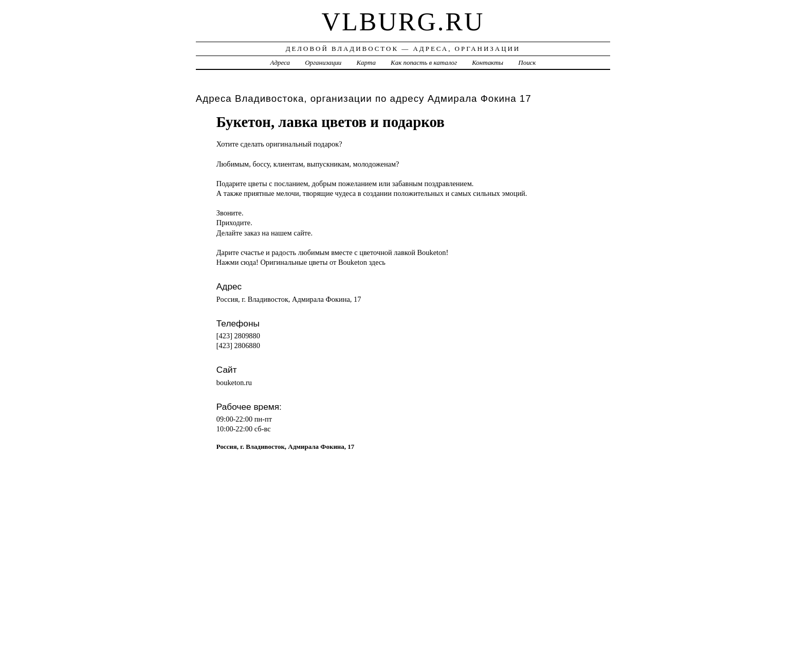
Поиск (527, 62)
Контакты (488, 62)
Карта (366, 62)
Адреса (280, 62)
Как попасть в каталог (424, 62)
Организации (323, 62)
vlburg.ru (403, 22)
